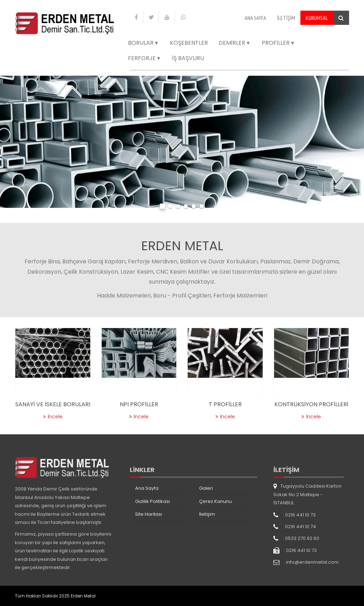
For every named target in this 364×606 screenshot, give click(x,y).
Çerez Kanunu (215, 501)
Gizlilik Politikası (152, 501)
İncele (53, 417)
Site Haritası (149, 514)
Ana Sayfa (255, 18)
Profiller (279, 43)
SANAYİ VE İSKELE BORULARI (53, 404)
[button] (162, 207)
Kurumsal (317, 18)
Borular (144, 43)
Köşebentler (189, 43)
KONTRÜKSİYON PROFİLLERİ (311, 404)
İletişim (286, 18)
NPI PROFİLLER (139, 404)
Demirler (235, 43)
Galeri (206, 488)
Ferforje (145, 58)
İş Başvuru (188, 58)
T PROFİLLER (225, 404)
